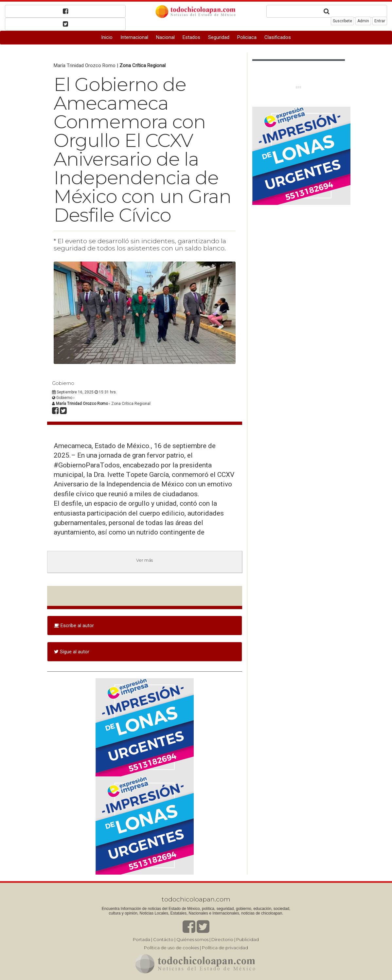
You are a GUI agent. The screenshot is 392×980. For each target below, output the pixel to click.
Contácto (163, 939)
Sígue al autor (72, 652)
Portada (142, 939)
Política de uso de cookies (171, 948)
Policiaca (247, 37)
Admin (363, 21)
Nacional (165, 37)
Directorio (222, 939)
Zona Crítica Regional (143, 65)
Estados (191, 37)
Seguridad (219, 37)
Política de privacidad (225, 948)
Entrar (380, 21)
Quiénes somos (192, 939)
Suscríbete (342, 21)
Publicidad (248, 939)
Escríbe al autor (74, 626)
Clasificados (278, 37)
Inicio (107, 37)
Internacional (134, 37)
